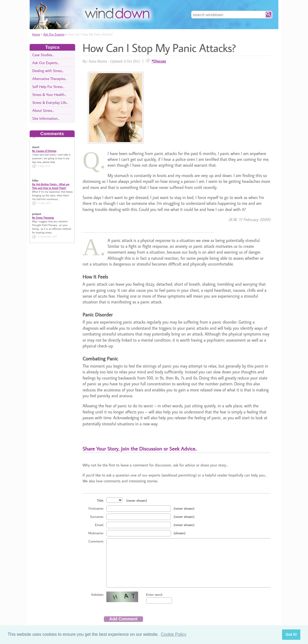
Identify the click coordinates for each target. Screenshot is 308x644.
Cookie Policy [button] (173, 634)
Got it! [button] (291, 634)
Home (36, 34)
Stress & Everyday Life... (50, 102)
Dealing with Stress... (48, 71)
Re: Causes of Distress (44, 148)
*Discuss (159, 61)
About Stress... (43, 110)
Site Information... (46, 118)
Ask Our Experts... (46, 63)
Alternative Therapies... (50, 79)
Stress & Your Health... (49, 94)
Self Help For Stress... (48, 87)
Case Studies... (43, 55)
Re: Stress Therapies (43, 215)
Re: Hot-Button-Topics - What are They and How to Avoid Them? (51, 184)
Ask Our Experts (54, 34)
